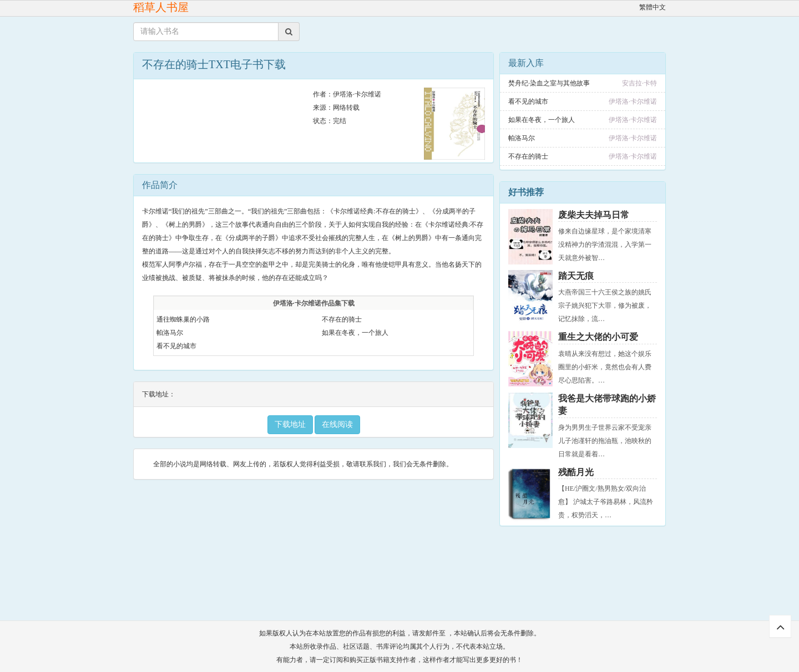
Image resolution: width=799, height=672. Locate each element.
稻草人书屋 (161, 7)
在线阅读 (337, 424)
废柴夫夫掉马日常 (594, 215)
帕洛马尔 (170, 333)
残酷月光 (576, 472)
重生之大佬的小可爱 (598, 337)
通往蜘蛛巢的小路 (183, 319)
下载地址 (290, 424)
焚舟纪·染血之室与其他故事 (549, 83)
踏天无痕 (576, 276)
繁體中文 (653, 7)
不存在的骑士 (342, 319)
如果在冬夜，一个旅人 (355, 333)
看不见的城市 (176, 346)
